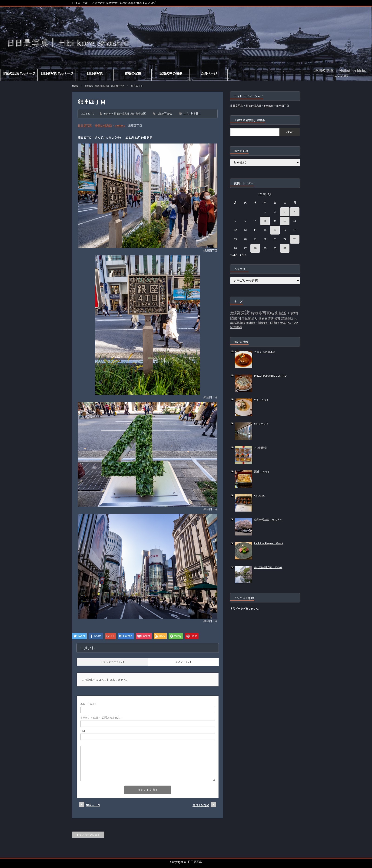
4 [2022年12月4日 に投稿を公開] (295, 212)
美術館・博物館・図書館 (263, 323)
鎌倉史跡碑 (266, 318)
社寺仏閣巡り (248, 318)
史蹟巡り (282, 313)
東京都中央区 (118, 86)
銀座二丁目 (93, 805)
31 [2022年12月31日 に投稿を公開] (285, 248)
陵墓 (283, 323)
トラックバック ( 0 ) (112, 662)
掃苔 (277, 318)
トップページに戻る (88, 835)
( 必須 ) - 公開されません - (101, 718)
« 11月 (234, 255)
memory (89, 86)
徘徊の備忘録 (102, 86)
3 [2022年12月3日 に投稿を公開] (285, 212)
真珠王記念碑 (201, 805)
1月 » (243, 255)
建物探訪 (240, 313)
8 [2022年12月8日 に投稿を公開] (265, 221)
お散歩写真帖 (164, 114)
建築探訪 (287, 318)
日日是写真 (195, 862)
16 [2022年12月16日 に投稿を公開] (275, 230)
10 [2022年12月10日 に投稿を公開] (285, 221)
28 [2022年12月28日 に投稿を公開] (255, 248)
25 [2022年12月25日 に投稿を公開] (295, 239)
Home (75, 86)
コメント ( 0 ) (183, 662)
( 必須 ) (88, 704)
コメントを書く (192, 113)
